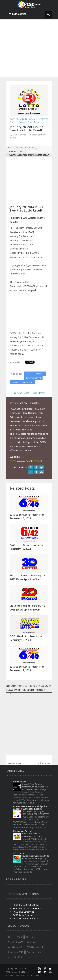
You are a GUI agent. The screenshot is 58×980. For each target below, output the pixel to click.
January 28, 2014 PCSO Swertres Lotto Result (26, 128)
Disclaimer (34, 976)
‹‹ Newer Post (13, 763)
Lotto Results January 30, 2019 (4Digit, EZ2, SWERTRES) (35, 813)
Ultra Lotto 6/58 (15, 957)
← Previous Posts (19, 393)
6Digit (19, 937)
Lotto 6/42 (32, 942)
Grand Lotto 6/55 (15, 942)
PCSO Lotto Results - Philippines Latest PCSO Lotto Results (31, 808)
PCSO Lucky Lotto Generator (27, 908)
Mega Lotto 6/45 (15, 947)
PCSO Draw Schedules (24, 915)
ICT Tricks (19, 853)
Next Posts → (41, 393)
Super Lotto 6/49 (15, 952)
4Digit (10, 937)
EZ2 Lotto (30, 937)
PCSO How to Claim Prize (26, 919)
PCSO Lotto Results (35, 947)
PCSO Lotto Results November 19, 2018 (31, 835)
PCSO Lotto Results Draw (26, 905)
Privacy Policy (22, 976)
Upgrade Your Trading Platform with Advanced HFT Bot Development (35, 787)
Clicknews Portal (22, 831)
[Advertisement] (29, 48)
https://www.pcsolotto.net (26, 461)
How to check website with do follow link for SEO (35, 857)
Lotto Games (17, 14)
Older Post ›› (45, 763)
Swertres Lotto (34, 952)
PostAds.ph (19, 782)
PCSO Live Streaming (23, 912)
